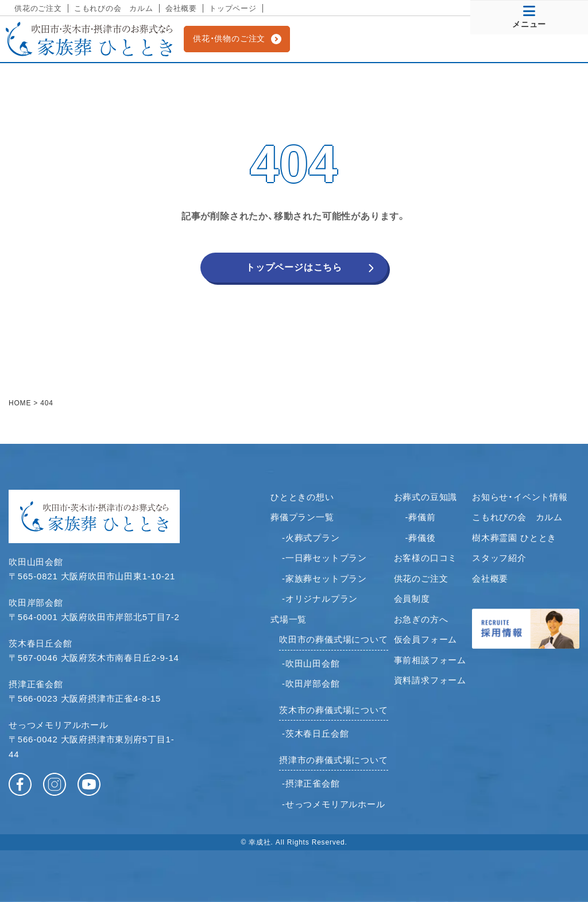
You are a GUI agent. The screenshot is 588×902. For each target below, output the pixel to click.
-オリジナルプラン (320, 599)
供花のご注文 (38, 8)
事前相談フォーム (430, 660)
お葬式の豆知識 (426, 497)
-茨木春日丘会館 (315, 733)
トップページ (233, 8)
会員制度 (412, 599)
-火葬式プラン (311, 538)
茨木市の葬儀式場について (334, 710)
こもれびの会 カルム (114, 8)
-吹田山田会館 (311, 663)
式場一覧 (289, 619)
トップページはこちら (294, 267)
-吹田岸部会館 (311, 684)
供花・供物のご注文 (229, 38)
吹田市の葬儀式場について (334, 639)
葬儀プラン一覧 (302, 517)
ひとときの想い (302, 497)
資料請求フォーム (430, 680)
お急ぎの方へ (421, 619)
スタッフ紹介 (499, 558)
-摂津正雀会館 (311, 783)
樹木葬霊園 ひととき (514, 538)
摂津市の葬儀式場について (334, 760)
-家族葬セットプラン (324, 578)
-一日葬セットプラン (324, 558)
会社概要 (181, 8)
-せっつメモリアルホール (334, 804)
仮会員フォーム (426, 639)
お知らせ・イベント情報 (520, 497)
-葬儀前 (421, 517)
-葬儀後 (421, 538)
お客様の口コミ (426, 558)
